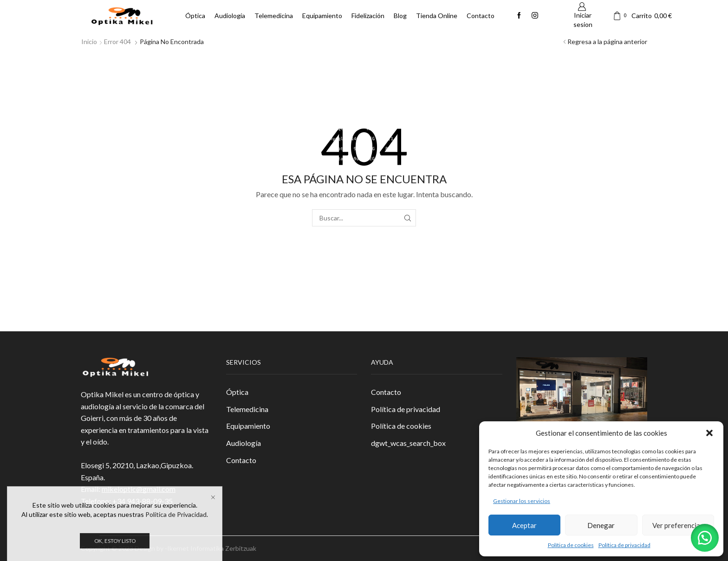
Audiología (230, 16)
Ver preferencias (678, 525)
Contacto (481, 16)
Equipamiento (322, 16)
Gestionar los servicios (522, 501)
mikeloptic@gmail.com (139, 489)
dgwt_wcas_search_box (408, 443)
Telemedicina (274, 16)
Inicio (89, 42)
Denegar (601, 525)
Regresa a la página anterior (607, 42)
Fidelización (368, 16)
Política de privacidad (624, 545)
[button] (709, 433)
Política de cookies (571, 545)
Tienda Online (437, 16)
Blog (400, 16)
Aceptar (524, 525)
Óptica (195, 16)
